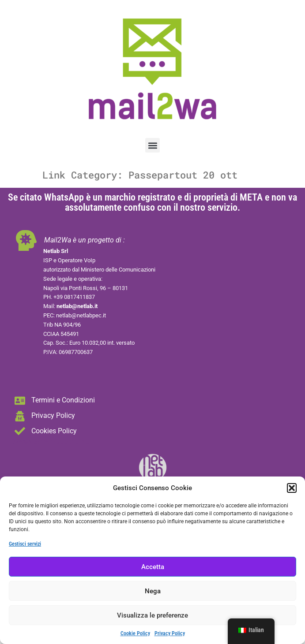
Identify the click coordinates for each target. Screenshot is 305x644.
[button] (292, 488)
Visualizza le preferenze (152, 615)
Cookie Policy (135, 633)
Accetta (153, 567)
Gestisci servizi (25, 544)
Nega (153, 591)
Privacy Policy (170, 633)
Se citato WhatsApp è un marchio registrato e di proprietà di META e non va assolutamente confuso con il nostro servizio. (152, 202)
